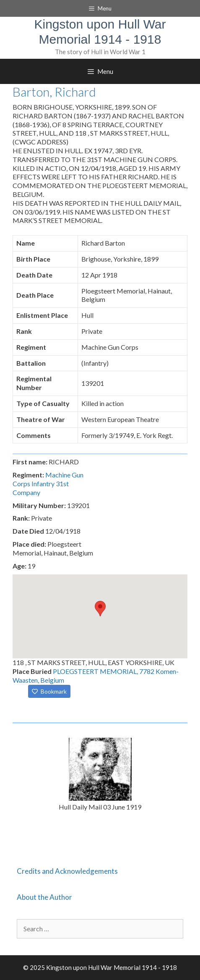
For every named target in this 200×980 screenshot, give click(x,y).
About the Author (44, 897)
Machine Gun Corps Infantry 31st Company (48, 483)
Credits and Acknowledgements (67, 871)
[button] (100, 609)
